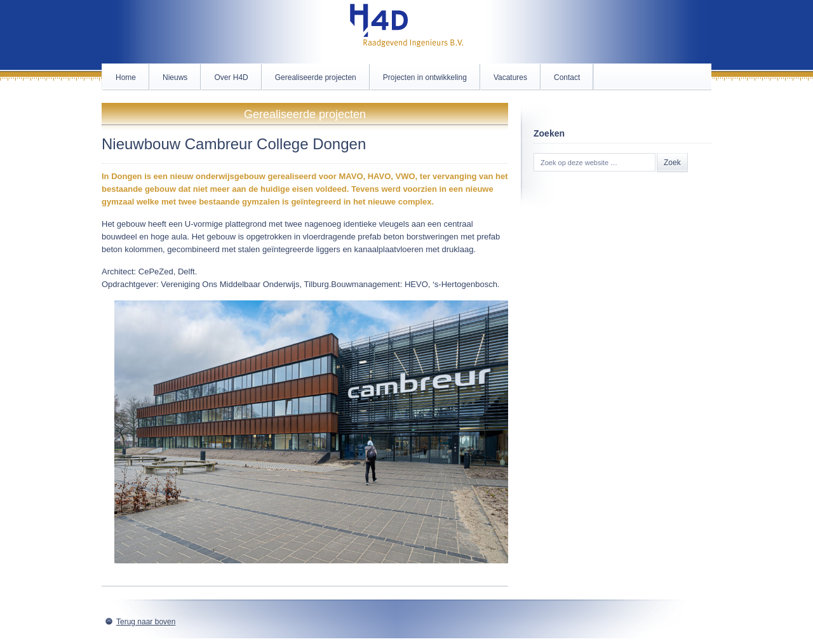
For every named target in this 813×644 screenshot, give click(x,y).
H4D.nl (406, 32)
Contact (567, 77)
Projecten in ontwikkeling (425, 77)
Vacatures (510, 77)
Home (126, 77)
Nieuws (175, 77)
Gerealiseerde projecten (316, 77)
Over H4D (231, 77)
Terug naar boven (146, 622)
